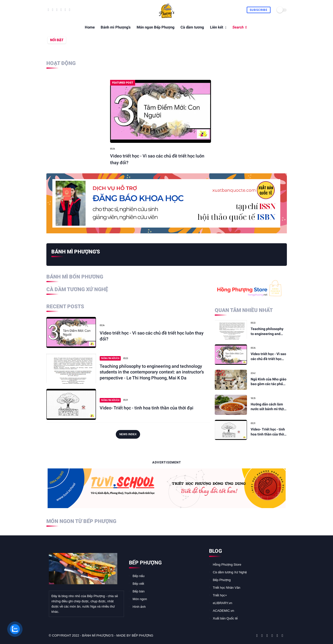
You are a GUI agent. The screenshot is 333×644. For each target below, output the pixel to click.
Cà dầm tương (192, 27)
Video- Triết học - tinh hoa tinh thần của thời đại (147, 408)
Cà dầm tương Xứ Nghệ (230, 572)
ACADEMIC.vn (223, 611)
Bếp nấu (139, 576)
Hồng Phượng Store (227, 565)
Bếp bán (139, 591)
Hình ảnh (139, 607)
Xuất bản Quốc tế (225, 618)
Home (90, 27)
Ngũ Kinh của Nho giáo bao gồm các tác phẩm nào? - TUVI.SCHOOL (269, 382)
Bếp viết (138, 584)
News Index (128, 434)
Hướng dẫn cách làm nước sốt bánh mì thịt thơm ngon (267, 407)
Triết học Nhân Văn (227, 588)
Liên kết (217, 27)
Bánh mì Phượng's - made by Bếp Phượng (118, 635)
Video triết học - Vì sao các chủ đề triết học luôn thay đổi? (157, 159)
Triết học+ (220, 595)
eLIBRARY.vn (222, 603)
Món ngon (140, 599)
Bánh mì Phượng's (116, 27)
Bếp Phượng (222, 580)
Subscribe (259, 10)
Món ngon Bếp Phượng (156, 27)
